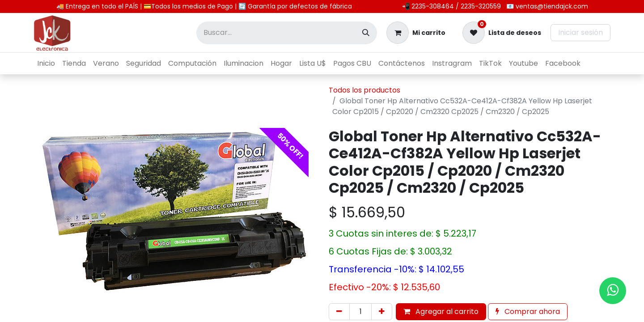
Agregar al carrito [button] (441, 311)
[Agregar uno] (382, 312)
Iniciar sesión (580, 32)
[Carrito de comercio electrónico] (416, 33)
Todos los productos (364, 90)
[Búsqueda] (366, 33)
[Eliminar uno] (339, 312)
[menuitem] (46, 64)
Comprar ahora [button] (528, 311)
